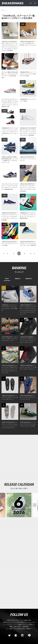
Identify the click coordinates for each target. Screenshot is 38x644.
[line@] (29, 635)
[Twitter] (9, 635)
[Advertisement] (19, 457)
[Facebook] (16, 635)
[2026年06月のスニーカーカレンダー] (19, 505)
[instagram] (22, 635)
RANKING (19, 268)
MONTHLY (29, 279)
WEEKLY (18, 279)
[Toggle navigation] (35, 3)
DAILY (7, 279)
